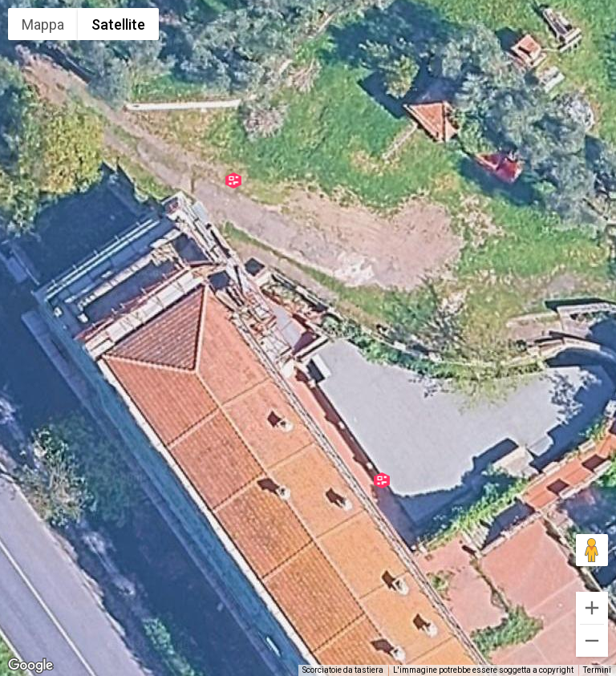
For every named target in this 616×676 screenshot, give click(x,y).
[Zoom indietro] (592, 641)
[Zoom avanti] (592, 608)
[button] (233, 180)
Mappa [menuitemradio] (43, 24)
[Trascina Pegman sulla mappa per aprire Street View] (592, 550)
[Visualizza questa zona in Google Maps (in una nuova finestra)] (30, 666)
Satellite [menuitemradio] (118, 24)
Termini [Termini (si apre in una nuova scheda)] (597, 670)
